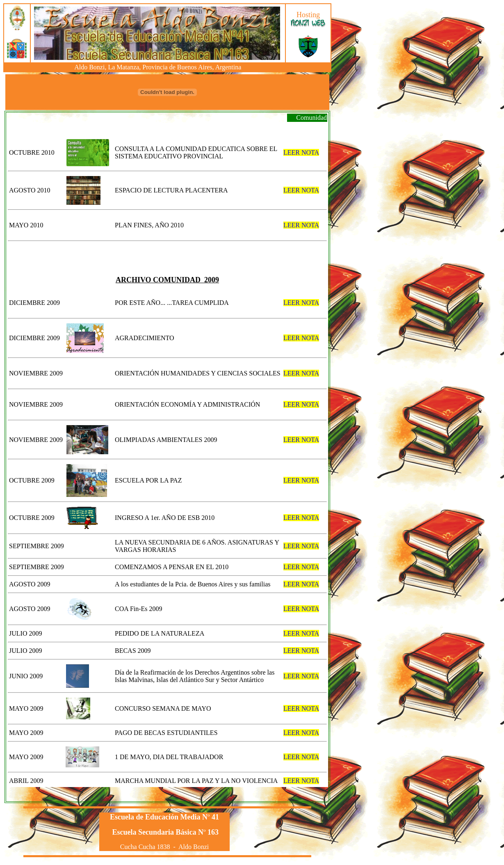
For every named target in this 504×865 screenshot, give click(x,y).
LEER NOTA (301, 152)
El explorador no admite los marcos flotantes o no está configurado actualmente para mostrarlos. (158, 33)
